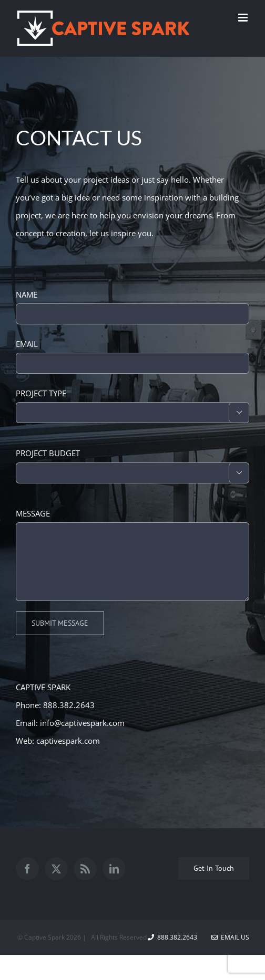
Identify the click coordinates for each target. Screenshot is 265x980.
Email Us (230, 937)
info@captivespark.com (82, 723)
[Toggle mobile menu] (244, 18)
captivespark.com (68, 741)
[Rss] (85, 869)
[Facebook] (27, 869)
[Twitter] (56, 869)
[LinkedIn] (114, 869)
